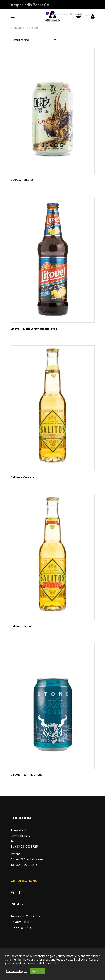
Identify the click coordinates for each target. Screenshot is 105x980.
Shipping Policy (21, 927)
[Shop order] (34, 40)
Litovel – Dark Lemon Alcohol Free (34, 329)
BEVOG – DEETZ (22, 180)
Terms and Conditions (26, 916)
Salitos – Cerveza (22, 477)
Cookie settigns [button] (16, 971)
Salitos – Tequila (22, 626)
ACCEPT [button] (37, 971)
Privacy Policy (20, 922)
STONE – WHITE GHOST (27, 775)
